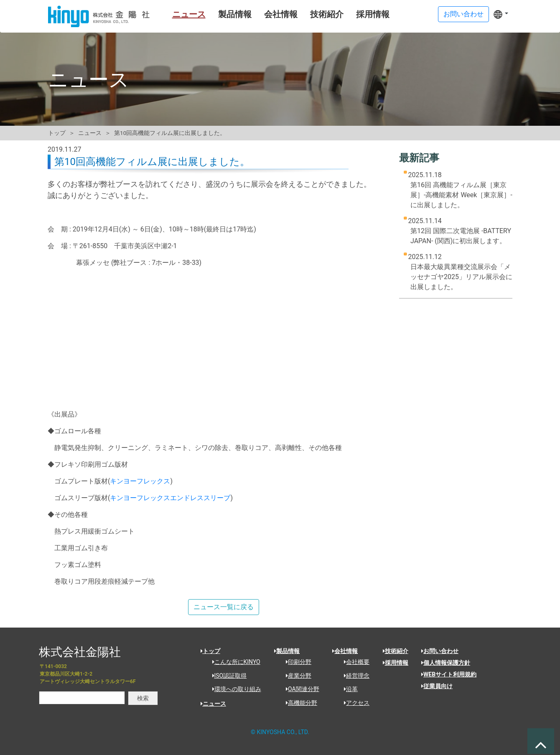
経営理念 (354, 676)
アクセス (354, 703)
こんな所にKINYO (233, 662)
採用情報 (362, 14)
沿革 (348, 689)
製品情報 (224, 14)
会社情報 (270, 14)
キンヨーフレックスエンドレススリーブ (170, 498)
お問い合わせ (440, 651)
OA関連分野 (300, 689)
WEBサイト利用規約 (449, 674)
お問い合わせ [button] (463, 14)
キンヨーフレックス (140, 481)
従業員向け (437, 686)
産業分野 (296, 676)
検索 (143, 698)
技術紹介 (316, 14)
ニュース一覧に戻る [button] (224, 607)
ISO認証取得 (227, 676)
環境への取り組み (234, 689)
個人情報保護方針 (446, 663)
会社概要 (354, 662)
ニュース (178, 14)
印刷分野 (296, 662)
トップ (57, 133)
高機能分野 (299, 703)
